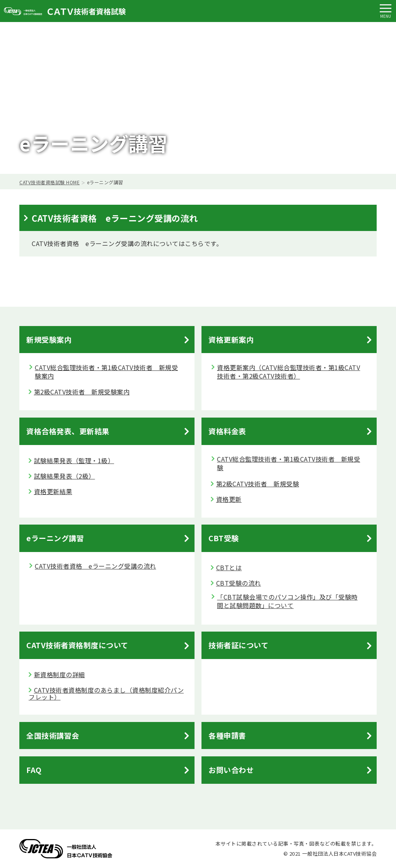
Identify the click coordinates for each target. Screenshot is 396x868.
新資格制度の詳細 (60, 674)
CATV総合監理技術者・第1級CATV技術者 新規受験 (288, 463)
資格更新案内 (231, 339)
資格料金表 (227, 431)
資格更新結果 (53, 491)
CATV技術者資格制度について (77, 645)
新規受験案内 (49, 339)
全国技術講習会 (53, 735)
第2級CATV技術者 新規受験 (258, 484)
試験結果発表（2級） (65, 476)
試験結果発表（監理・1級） (74, 460)
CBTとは (229, 567)
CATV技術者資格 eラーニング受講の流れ (96, 566)
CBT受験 (224, 538)
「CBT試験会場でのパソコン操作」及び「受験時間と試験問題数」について (287, 601)
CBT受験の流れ (239, 583)
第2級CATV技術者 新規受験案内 (82, 392)
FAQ (34, 770)
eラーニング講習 (55, 538)
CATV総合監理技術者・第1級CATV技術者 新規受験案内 (106, 372)
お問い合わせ (231, 770)
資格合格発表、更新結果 (68, 431)
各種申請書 (227, 735)
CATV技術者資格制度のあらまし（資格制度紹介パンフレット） (106, 693)
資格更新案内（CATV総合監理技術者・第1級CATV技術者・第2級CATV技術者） (288, 372)
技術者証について (238, 645)
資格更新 (229, 499)
